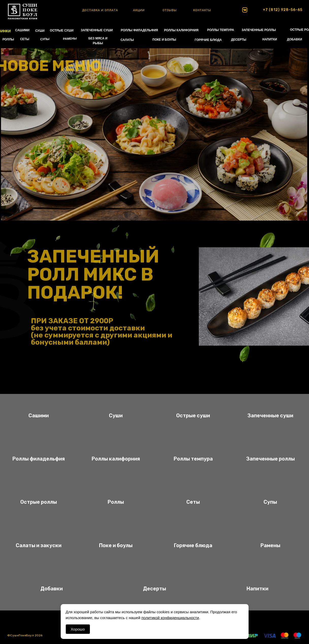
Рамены (270, 545)
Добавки (52, 589)
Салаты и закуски (39, 545)
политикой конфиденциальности (170, 618)
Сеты (193, 502)
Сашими (39, 416)
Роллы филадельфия (39, 459)
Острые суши (193, 416)
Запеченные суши (270, 416)
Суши (116, 416)
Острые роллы (39, 502)
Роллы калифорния (116, 459)
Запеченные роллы (270, 459)
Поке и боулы (116, 545)
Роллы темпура (193, 459)
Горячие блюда (193, 545)
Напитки (257, 589)
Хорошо (78, 629)
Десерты (154, 589)
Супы (270, 502)
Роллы (116, 502)
